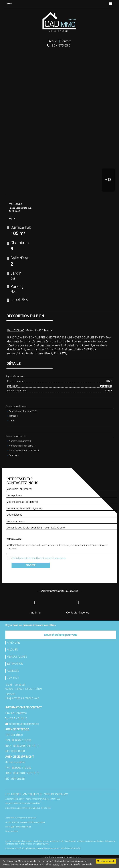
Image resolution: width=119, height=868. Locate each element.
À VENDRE (13, 643)
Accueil (53, 41)
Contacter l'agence (78, 606)
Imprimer (35, 606)
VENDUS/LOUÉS (17, 657)
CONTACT (13, 678)
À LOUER (12, 650)
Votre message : (14, 539)
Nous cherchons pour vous (61, 635)
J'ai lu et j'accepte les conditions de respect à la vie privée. (38, 558)
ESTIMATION (15, 664)
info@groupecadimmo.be (24, 724)
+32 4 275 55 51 (18, 718)
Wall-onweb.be (60, 857)
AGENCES (13, 671)
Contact (66, 41)
